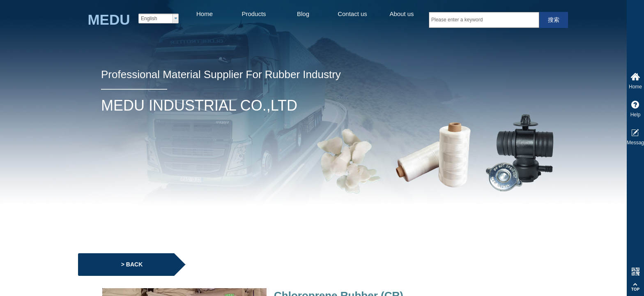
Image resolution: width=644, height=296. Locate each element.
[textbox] (484, 20)
